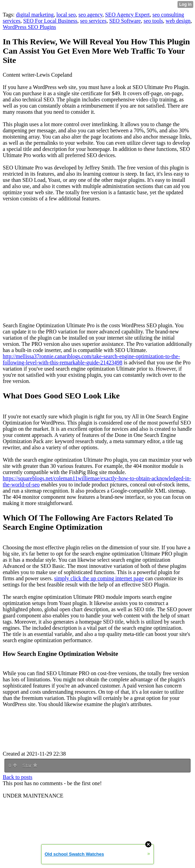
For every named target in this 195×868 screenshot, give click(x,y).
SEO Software (125, 21)
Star (30, 766)
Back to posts (18, 777)
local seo (66, 15)
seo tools (153, 21)
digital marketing (35, 15)
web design (178, 21)
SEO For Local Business (50, 21)
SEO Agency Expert (127, 15)
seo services (93, 21)
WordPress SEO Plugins (29, 27)
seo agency (91, 15)
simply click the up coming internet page (99, 578)
